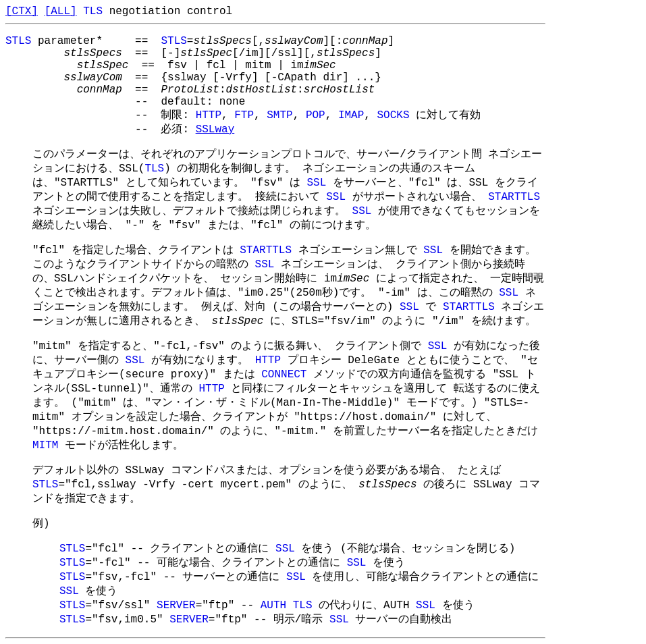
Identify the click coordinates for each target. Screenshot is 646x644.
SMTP (279, 115)
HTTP (209, 115)
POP (316, 115)
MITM (45, 446)
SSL (316, 183)
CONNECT (284, 375)
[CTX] (22, 11)
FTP (244, 115)
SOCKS (394, 115)
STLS (18, 41)
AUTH (273, 606)
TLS (93, 11)
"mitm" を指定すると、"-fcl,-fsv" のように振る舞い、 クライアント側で (230, 346)
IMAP (351, 115)
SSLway (215, 130)
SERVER (176, 606)
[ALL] (61, 11)
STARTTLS (514, 197)
